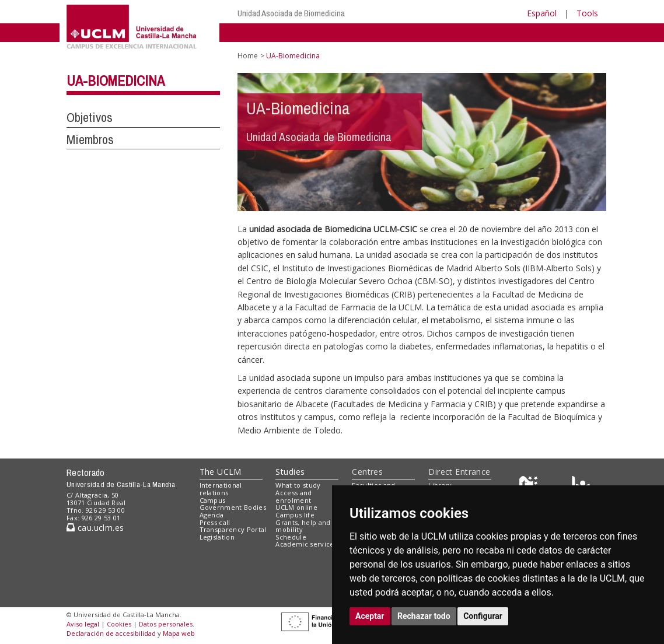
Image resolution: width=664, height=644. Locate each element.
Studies (290, 472)
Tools (587, 13)
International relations (221, 489)
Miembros (90, 139)
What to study (298, 485)
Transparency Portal (233, 529)
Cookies (119, 624)
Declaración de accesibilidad (111, 633)
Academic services (306, 544)
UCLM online (296, 507)
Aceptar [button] (370, 616)
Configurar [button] (483, 616)
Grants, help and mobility (303, 526)
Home (248, 56)
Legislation (217, 537)
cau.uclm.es (95, 528)
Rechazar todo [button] (424, 616)
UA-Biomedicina (116, 80)
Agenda (212, 515)
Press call (215, 522)
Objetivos (90, 117)
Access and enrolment (293, 496)
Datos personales (166, 624)
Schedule (291, 537)
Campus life (295, 515)
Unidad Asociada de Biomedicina (291, 13)
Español (542, 13)
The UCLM (221, 472)
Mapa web (179, 633)
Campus (213, 500)
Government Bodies (233, 507)
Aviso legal (83, 624)
